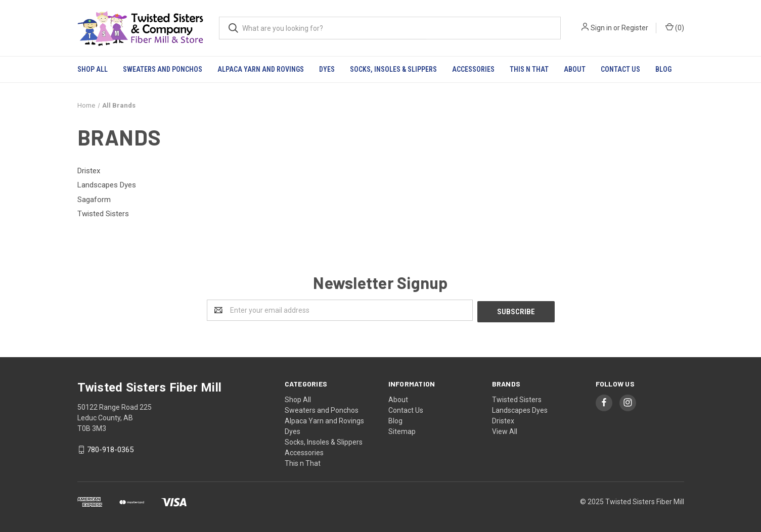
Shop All (93, 69)
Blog (663, 69)
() (675, 27)
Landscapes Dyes (520, 409)
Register (635, 28)
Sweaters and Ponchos (163, 69)
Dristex (503, 419)
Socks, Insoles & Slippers (393, 69)
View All (505, 430)
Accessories (473, 69)
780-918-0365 (110, 449)
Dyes (327, 69)
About (575, 69)
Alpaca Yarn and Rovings (261, 69)
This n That (529, 69)
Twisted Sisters (517, 398)
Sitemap (402, 430)
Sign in (601, 28)
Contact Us (620, 69)
